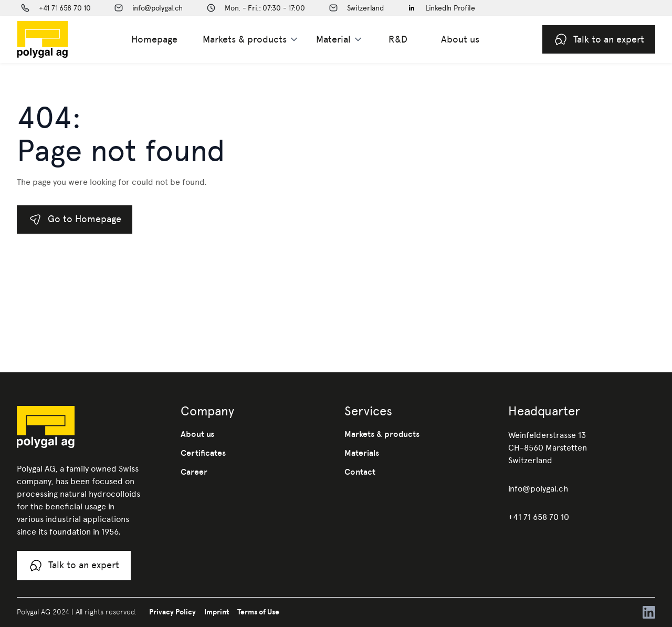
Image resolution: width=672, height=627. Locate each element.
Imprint (217, 612)
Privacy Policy (172, 612)
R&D (398, 39)
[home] (59, 39)
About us (460, 39)
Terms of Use (258, 612)
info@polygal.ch (538, 489)
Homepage (154, 39)
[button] (251, 39)
